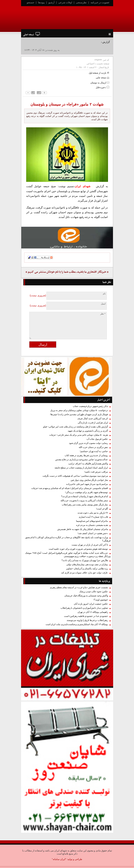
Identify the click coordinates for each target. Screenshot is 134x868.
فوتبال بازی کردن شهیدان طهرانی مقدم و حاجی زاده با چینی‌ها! (79, 414)
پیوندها (41, 2)
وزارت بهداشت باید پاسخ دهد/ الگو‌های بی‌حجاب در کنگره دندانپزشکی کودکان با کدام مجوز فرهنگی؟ (68, 539)
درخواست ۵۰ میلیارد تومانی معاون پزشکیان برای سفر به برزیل (79, 410)
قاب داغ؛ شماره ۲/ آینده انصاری (93, 517)
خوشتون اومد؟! (101, 600)
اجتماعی (90, 64)
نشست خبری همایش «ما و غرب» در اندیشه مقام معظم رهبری (79, 587)
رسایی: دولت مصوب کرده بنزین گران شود (88, 443)
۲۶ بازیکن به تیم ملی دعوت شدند (93, 513)
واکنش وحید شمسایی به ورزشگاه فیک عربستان (86, 596)
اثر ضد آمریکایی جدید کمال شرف (93, 419)
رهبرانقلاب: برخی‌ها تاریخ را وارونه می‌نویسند (87, 620)
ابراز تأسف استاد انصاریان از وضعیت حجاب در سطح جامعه (81, 468)
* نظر (103, 314)
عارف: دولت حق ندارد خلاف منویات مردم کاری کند (84, 573)
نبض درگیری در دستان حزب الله (93, 447)
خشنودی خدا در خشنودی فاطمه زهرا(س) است (86, 616)
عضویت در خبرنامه (100, 2)
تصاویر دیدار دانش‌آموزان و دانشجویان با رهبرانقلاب (84, 608)
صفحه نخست (103, 64)
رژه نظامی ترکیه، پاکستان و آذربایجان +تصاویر (87, 569)
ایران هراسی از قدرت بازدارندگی (93, 423)
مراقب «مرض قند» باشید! (96, 472)
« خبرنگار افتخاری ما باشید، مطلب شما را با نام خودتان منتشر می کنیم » (67, 272)
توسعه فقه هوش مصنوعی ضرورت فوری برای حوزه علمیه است (78, 549)
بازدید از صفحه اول (99, 73)
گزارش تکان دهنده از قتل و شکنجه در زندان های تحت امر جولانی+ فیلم (75, 427)
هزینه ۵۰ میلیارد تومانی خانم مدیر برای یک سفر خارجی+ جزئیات (79, 435)
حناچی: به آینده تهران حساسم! (94, 451)
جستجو (30, 2)
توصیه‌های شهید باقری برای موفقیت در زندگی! (87, 492)
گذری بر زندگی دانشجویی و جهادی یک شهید (88, 431)
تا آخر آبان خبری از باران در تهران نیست (90, 545)
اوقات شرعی (65, 2)
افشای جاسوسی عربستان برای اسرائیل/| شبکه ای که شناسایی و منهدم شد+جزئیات (70, 488)
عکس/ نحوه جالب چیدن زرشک (94, 592)
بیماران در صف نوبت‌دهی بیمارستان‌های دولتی (87, 564)
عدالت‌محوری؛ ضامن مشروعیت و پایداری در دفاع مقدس (82, 460)
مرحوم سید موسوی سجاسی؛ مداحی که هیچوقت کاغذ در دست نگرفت (75, 476)
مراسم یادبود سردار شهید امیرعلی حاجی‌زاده (87, 484)
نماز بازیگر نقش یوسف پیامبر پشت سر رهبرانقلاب (85, 505)
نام (104, 294)
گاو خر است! (102, 509)
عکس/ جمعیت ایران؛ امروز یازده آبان (91, 604)
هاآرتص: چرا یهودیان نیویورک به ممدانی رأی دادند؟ (85, 560)
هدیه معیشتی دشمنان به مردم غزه (92, 525)
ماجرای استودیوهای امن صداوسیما (92, 521)
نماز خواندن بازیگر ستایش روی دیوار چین (89, 480)
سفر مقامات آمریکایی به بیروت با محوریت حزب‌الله (84, 501)
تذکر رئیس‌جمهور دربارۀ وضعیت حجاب (90, 406)
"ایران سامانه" (59, 859)
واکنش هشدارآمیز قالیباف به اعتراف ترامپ (88, 464)
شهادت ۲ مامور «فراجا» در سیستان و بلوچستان (67, 104)
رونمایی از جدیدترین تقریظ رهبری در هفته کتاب (86, 455)
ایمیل (103, 304)
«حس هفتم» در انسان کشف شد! (93, 533)
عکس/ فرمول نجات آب (97, 439)
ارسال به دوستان (100, 83)
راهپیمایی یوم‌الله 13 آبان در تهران (93, 612)
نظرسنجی (81, 2)
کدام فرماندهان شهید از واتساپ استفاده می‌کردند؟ (85, 496)
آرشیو (51, 2)
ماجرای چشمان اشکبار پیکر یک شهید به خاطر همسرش (83, 529)
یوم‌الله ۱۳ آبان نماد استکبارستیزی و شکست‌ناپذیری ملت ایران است (77, 624)
